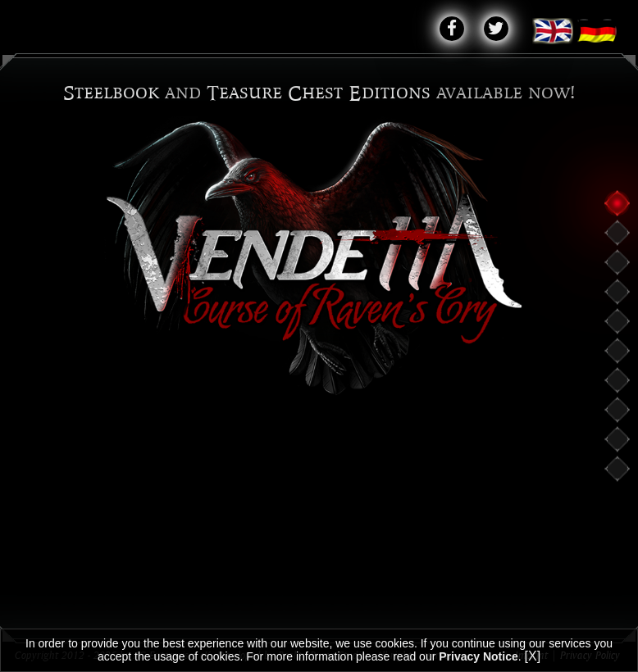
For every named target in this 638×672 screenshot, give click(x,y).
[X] (533, 656)
